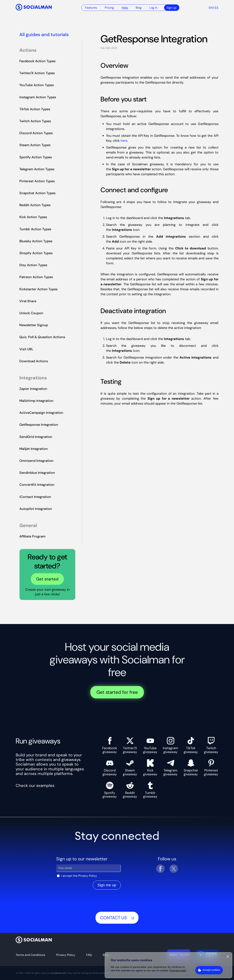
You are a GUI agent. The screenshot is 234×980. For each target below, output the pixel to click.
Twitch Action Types (35, 121)
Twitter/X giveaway (130, 745)
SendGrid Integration (36, 437)
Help (125, 8)
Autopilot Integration (36, 509)
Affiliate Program (32, 536)
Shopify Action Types (36, 253)
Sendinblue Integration (37, 473)
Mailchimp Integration (36, 401)
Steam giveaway (130, 768)
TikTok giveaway (191, 745)
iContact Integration (35, 497)
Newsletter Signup (34, 325)
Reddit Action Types (35, 205)
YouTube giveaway (150, 745)
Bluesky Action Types (36, 241)
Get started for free (117, 692)
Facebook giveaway (110, 745)
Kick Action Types (33, 217)
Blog (139, 8)
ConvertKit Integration (37, 485)
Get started (47, 579)
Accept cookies (211, 970)
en (211, 8)
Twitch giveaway (211, 745)
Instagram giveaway (170, 745)
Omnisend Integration (36, 461)
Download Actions (34, 361)
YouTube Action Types (37, 85)
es (216, 8)
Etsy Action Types (33, 265)
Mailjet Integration (34, 449)
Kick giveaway (150, 768)
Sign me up (107, 885)
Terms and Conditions (30, 955)
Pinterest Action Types (37, 181)
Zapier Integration (33, 389)
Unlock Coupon (31, 313)
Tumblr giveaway (150, 790)
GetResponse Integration (39, 425)
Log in (153, 8)
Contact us (117, 918)
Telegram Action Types (37, 169)
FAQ (89, 955)
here (124, 141)
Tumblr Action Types (35, 229)
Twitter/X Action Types (37, 73)
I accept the (79, 876)
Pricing (109, 8)
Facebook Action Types (37, 61)
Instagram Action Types (38, 97)
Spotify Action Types (36, 157)
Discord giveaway (110, 768)
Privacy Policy (88, 876)
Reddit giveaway (130, 790)
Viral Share (28, 301)
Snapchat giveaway (191, 768)
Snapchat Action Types (37, 193)
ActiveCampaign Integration (41, 413)
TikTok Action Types (35, 109)
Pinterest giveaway (211, 768)
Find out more (178, 970)
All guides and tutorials (44, 35)
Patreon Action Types (36, 277)
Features (91, 8)
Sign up (171, 8)
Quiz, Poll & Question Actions (42, 337)
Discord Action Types (36, 133)
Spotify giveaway (110, 790)
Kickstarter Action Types (38, 289)
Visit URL (26, 349)
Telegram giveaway (170, 768)
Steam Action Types (35, 145)
